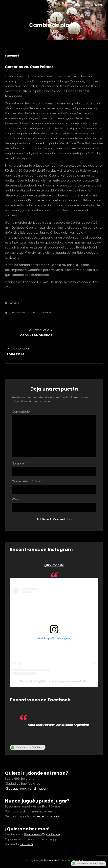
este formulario (49, 816)
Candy (80, 860)
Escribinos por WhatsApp (27, 747)
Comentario (22, 412)
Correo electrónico (27, 481)
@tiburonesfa (54, 565)
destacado (28, 312)
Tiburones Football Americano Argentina (58, 725)
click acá (26, 844)
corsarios (14, 312)
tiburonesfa (48, 681)
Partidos (14, 303)
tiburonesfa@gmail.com (42, 834)
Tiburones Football (29, 681)
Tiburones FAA (52, 860)
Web (15, 499)
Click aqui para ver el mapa (25, 789)
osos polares (44, 312)
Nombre (19, 463)
